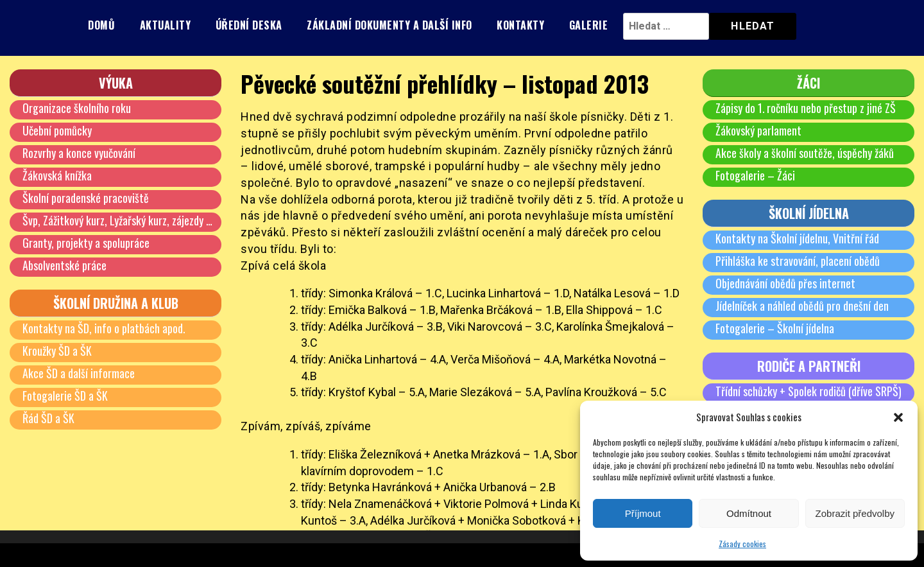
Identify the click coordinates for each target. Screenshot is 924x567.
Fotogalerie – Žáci (755, 175)
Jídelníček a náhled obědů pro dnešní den (802, 306)
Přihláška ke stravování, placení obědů (798, 261)
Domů (101, 25)
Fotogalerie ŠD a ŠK (65, 396)
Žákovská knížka (57, 175)
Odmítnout (749, 513)
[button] (898, 417)
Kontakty (520, 25)
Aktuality (166, 25)
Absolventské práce (64, 265)
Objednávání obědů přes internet (785, 283)
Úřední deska (249, 25)
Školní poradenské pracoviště (86, 198)
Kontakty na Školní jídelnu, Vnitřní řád (797, 238)
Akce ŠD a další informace (79, 373)
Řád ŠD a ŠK (48, 418)
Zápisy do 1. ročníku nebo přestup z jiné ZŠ (806, 108)
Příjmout (643, 513)
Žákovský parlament (758, 130)
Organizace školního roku (77, 108)
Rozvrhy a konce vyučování (79, 153)
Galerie (589, 25)
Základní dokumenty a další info (389, 25)
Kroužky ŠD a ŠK (57, 351)
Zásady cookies (742, 544)
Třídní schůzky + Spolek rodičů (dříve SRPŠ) (809, 391)
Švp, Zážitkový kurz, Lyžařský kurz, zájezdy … (117, 220)
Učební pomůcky (57, 130)
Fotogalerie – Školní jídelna (775, 328)
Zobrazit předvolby (855, 513)
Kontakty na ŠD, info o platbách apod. (104, 328)
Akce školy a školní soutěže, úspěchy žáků (805, 153)
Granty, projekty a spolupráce (86, 243)
